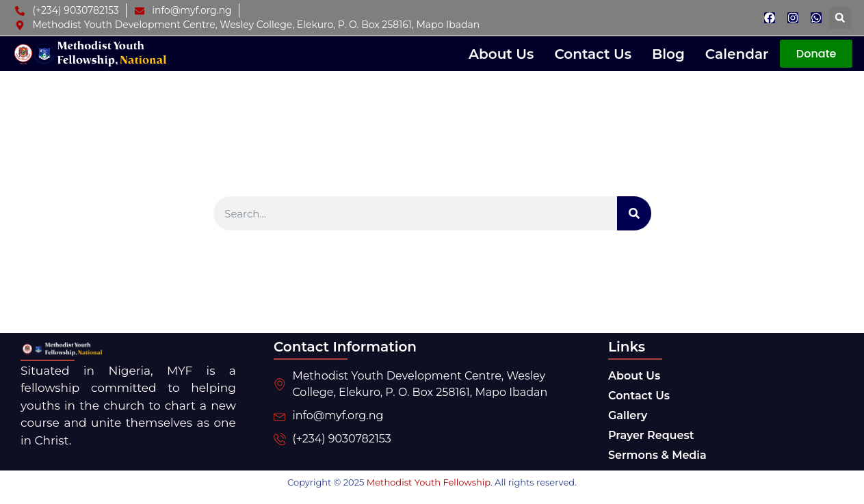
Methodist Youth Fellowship (429, 482)
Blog (668, 54)
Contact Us (593, 54)
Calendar (737, 54)
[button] (840, 18)
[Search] (634, 213)
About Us (501, 54)
